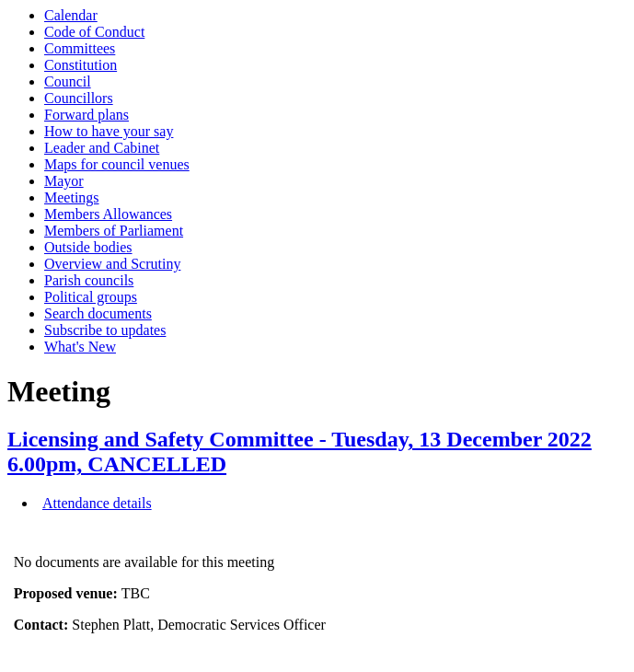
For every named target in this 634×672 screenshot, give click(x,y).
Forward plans (86, 115)
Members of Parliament (114, 231)
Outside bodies (88, 247)
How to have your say (109, 131)
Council (68, 81)
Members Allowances (108, 214)
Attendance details (97, 503)
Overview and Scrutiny (112, 264)
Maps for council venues (117, 164)
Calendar (71, 15)
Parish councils (89, 280)
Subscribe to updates (105, 330)
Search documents (98, 313)
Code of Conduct (94, 32)
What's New (80, 347)
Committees (80, 48)
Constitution (81, 65)
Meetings (72, 197)
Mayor (64, 181)
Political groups (91, 297)
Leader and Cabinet (102, 148)
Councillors (79, 98)
